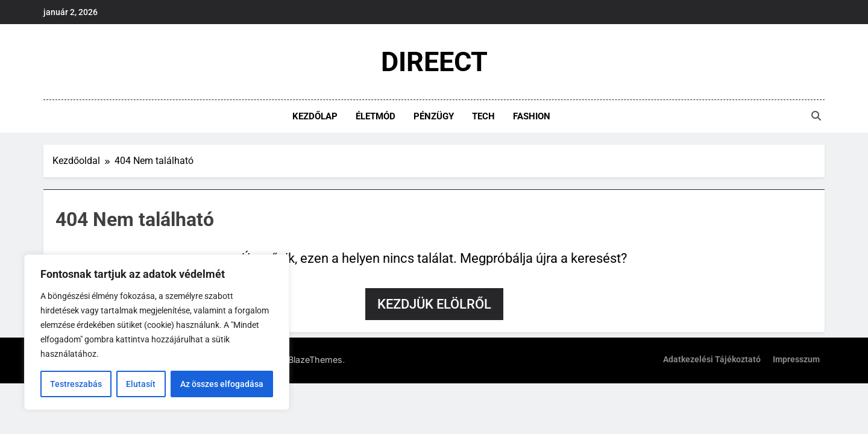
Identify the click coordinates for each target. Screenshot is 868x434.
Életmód (376, 116)
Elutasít (141, 384)
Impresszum (796, 360)
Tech (483, 116)
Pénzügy (434, 116)
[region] (157, 332)
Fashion (532, 116)
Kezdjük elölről (434, 304)
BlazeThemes (315, 360)
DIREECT (434, 62)
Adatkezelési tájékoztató (712, 360)
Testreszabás (76, 384)
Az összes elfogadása (222, 384)
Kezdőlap (315, 116)
